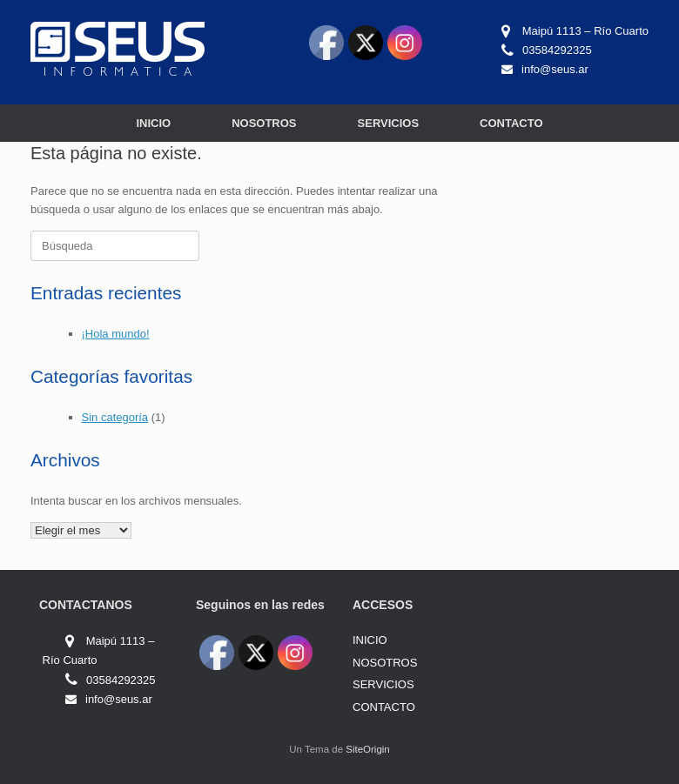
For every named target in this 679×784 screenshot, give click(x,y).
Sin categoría (115, 417)
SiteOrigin (368, 749)
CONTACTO (511, 123)
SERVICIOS (389, 123)
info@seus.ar (555, 69)
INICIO (153, 123)
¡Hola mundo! (116, 334)
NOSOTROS (264, 123)
